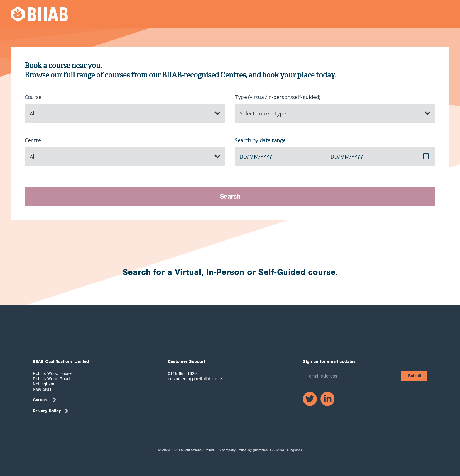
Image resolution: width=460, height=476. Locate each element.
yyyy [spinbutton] (266, 157)
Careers (45, 400)
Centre (33, 140)
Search (230, 196)
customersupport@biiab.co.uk (195, 379)
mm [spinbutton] (254, 157)
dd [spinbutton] (243, 157)
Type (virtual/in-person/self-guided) (278, 97)
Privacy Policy (51, 411)
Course (33, 97)
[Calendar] (426, 157)
